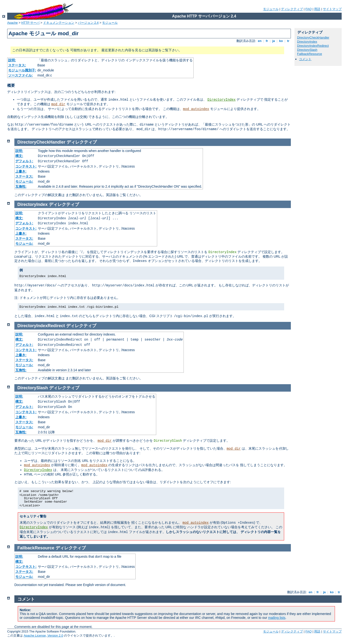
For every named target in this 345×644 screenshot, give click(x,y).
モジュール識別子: (22, 70)
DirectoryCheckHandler (313, 38)
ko (281, 41)
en (260, 41)
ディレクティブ (292, 9)
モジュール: (24, 181)
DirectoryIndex (222, 100)
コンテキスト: (26, 166)
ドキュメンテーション (59, 23)
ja (274, 41)
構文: (19, 156)
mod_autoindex (196, 109)
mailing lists (277, 618)
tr (288, 41)
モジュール (271, 9)
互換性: (21, 186)
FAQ (309, 9)
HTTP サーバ (30, 23)
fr (267, 41)
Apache (12, 23)
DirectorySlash (307, 50)
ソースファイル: (20, 75)
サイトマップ (332, 9)
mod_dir (58, 104)
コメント (305, 59)
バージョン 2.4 (88, 23)
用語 (317, 9)
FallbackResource (310, 54)
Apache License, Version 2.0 (43, 635)
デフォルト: (24, 161)
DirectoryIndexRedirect (313, 46)
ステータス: (17, 65)
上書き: (21, 171)
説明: (12, 60)
